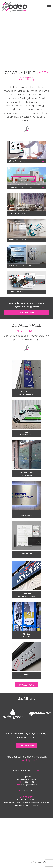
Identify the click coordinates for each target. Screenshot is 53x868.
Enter (27, 674)
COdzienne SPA (27, 472)
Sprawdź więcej (27, 685)
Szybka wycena (27, 312)
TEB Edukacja (27, 392)
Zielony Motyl (26, 553)
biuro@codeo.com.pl (29, 785)
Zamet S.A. (27, 513)
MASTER (27, 432)
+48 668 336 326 (28, 782)
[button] (49, 7)
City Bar (27, 634)
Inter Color (27, 593)
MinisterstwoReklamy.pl (45, 863)
